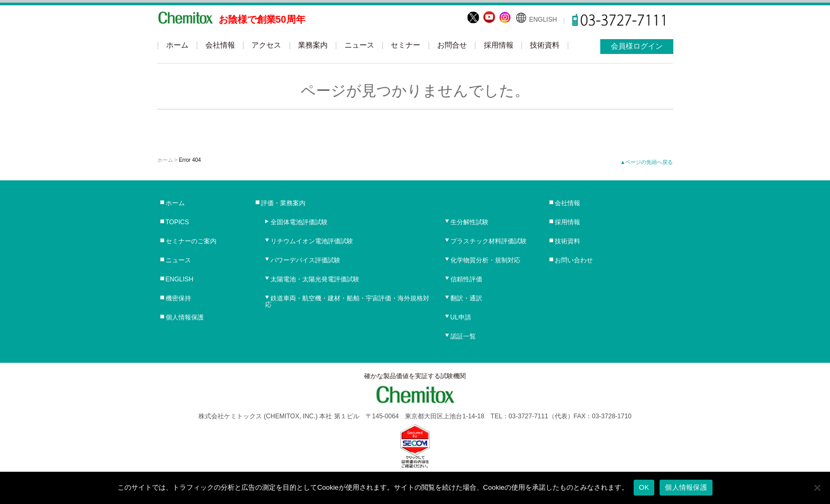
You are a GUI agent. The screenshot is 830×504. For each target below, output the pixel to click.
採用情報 (499, 45)
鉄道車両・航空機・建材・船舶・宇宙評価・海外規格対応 (347, 301)
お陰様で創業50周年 (262, 20)
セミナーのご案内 (191, 241)
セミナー (405, 45)
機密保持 (178, 298)
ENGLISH (543, 20)
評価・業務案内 (283, 203)
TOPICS (177, 222)
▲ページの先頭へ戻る (647, 162)
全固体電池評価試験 (299, 222)
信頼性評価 (466, 279)
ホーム (177, 45)
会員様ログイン (637, 46)
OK (644, 487)
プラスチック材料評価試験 (489, 241)
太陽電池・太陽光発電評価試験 (315, 279)
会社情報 (220, 45)
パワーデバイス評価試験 (305, 260)
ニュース (359, 45)
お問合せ (452, 45)
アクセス (266, 45)
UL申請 (461, 317)
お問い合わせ (574, 260)
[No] (817, 488)
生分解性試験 (470, 222)
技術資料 (545, 45)
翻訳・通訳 (466, 298)
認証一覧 (463, 336)
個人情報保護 (185, 317)
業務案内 (313, 45)
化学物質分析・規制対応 (485, 260)
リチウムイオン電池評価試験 (312, 241)
